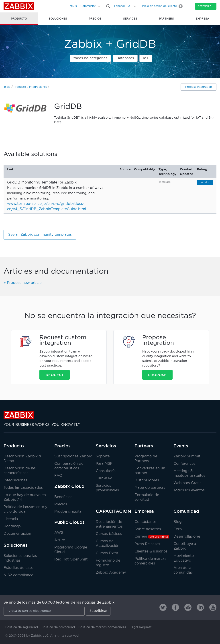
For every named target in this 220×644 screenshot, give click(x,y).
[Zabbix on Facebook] (175, 607)
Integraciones (38, 87)
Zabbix (19, 6)
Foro (178, 529)
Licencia (11, 519)
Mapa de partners (150, 488)
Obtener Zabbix (207, 6)
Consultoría (106, 471)
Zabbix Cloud (69, 486)
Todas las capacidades (23, 488)
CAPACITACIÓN (113, 511)
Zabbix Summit (187, 456)
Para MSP (104, 464)
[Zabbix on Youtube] (213, 607)
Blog (178, 522)
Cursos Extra (107, 553)
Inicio (7, 87)
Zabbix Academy (111, 573)
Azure (60, 540)
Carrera (152, 537)
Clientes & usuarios (151, 551)
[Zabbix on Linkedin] (200, 607)
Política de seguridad (22, 627)
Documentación (17, 534)
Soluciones (16, 545)
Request (55, 375)
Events (181, 446)
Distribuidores (147, 480)
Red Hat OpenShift (71, 559)
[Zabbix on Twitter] (163, 607)
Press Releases (147, 544)
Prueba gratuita (68, 512)
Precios (62, 446)
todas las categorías (90, 58)
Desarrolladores (187, 537)
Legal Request (141, 627)
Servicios (106, 446)
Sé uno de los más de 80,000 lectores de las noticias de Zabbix (59, 603)
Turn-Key (104, 478)
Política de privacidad (58, 627)
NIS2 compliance (18, 575)
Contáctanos (146, 522)
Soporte (103, 456)
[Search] (108, 6)
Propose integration (199, 87)
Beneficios (63, 497)
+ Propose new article (22, 283)
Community (88, 6)
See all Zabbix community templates (40, 235)
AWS (59, 533)
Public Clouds (69, 522)
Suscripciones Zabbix (73, 456)
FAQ (58, 476)
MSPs (73, 6)
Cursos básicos (109, 534)
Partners (144, 446)
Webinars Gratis (187, 483)
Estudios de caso (18, 568)
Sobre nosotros (148, 529)
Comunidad (186, 511)
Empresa (144, 511)
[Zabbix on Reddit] (188, 607)
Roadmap (12, 526)
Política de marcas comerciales (102, 627)
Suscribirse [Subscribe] (98, 611)
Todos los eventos (189, 490)
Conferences (184, 464)
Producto (20, 87)
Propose (157, 375)
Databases (125, 58)
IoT (146, 58)
